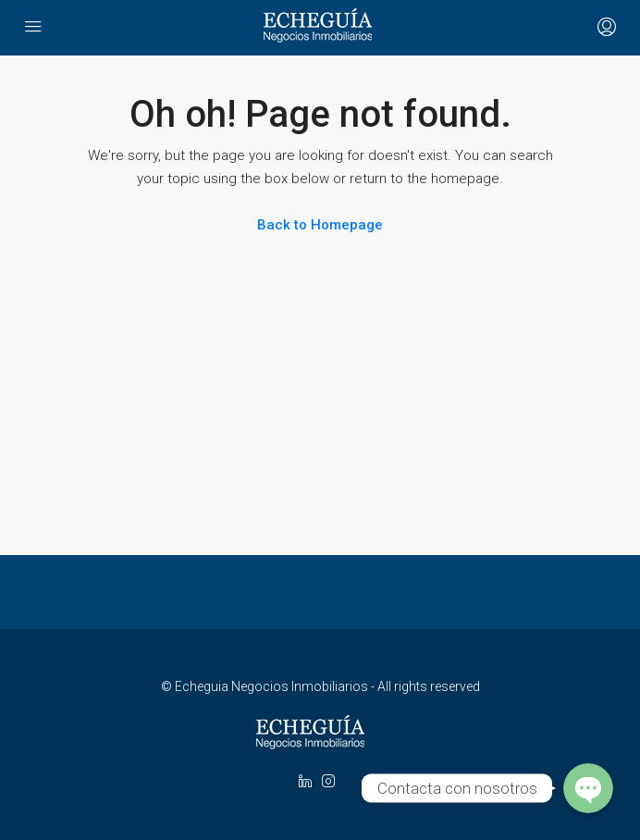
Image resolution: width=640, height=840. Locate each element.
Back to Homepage (320, 225)
